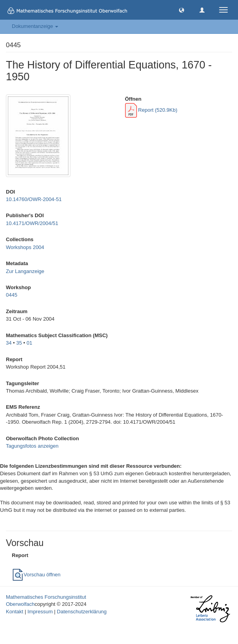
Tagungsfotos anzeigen (32, 446)
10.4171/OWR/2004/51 (32, 223)
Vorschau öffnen (36, 575)
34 (9, 343)
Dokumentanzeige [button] (35, 26)
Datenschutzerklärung (82, 612)
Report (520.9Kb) (151, 110)
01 (30, 343)
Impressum (40, 612)
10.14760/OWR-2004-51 (34, 199)
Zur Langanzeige (25, 271)
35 (19, 343)
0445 (12, 295)
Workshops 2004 (25, 247)
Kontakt (15, 612)
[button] (182, 10)
